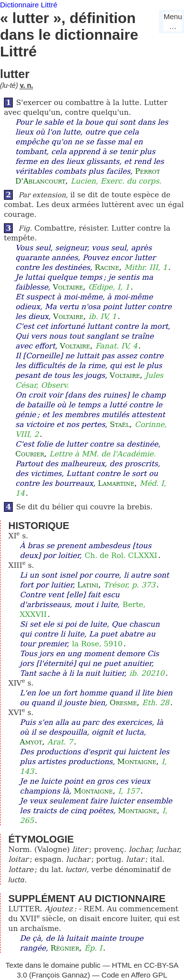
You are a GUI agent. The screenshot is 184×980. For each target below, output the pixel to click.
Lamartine (116, 483)
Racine (107, 267)
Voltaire (68, 287)
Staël (120, 424)
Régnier (65, 948)
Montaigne (137, 762)
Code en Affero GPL (134, 975)
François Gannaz (59, 975)
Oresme (123, 703)
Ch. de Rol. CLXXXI (121, 556)
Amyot (31, 742)
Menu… (173, 21)
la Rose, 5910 (97, 644)
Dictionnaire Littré (29, 5)
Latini (88, 585)
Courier (30, 454)
